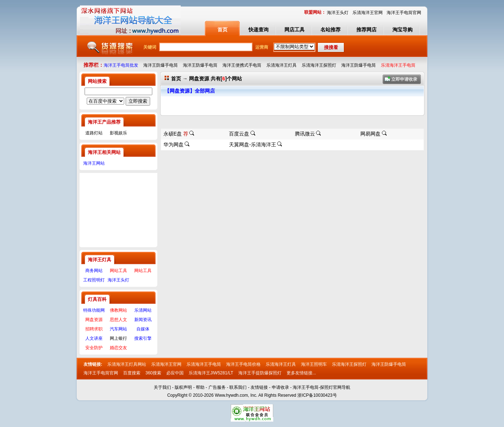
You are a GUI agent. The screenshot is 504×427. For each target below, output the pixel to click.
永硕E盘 (176, 134)
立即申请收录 (404, 79)
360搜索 (153, 373)
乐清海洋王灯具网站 (127, 364)
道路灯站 (94, 133)
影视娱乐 (118, 133)
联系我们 (238, 387)
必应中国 (175, 373)
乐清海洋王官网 (368, 13)
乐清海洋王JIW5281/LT (211, 373)
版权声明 (183, 387)
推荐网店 (366, 30)
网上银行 (118, 338)
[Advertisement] (118, 209)
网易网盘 (370, 134)
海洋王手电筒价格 (243, 364)
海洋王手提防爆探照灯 (260, 373)
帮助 (200, 387)
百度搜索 (132, 373)
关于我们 (162, 387)
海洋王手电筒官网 (404, 13)
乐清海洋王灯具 (281, 364)
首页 (222, 30)
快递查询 (258, 30)
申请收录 (280, 387)
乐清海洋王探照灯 (349, 364)
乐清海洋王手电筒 (204, 364)
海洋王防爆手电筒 (389, 364)
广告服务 (217, 387)
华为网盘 (174, 144)
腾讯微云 (305, 134)
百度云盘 (239, 134)
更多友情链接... (301, 373)
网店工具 (294, 30)
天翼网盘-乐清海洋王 (253, 144)
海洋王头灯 (338, 13)
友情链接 (259, 387)
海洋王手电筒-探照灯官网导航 (321, 387)
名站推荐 (330, 30)
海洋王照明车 (314, 364)
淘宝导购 (402, 30)
